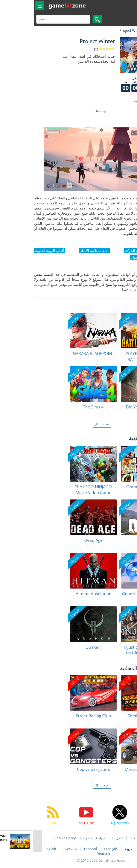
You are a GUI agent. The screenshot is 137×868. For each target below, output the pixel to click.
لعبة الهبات (121, 30)
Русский (37, 849)
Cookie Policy (32, 838)
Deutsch (70, 854)
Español (58, 849)
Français (78, 849)
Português (117, 849)
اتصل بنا (85, 838)
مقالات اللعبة (107, 838)
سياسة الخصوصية (59, 838)
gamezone (34, 5)
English (18, 849)
